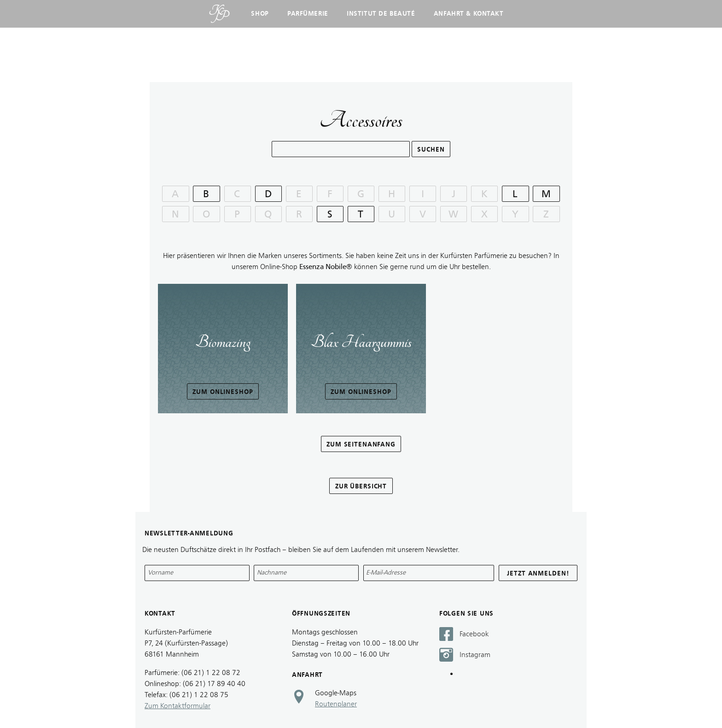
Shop (260, 14)
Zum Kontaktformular (178, 706)
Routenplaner (336, 704)
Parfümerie (308, 14)
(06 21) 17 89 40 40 (214, 684)
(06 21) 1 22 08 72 (211, 673)
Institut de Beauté (381, 14)
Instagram (475, 655)
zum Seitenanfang (361, 444)
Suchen (431, 150)
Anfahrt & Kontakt (469, 14)
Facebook (474, 634)
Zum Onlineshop (223, 392)
